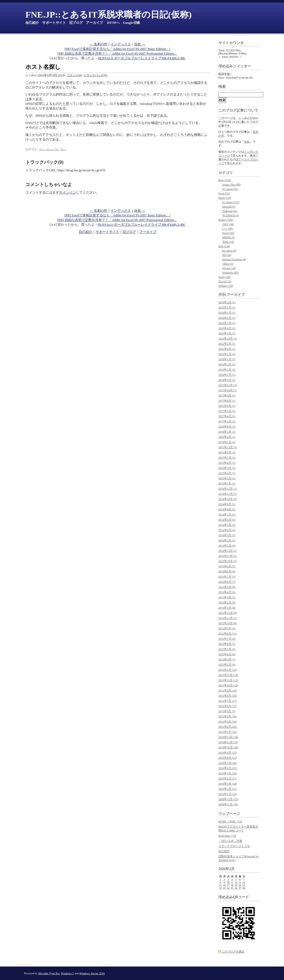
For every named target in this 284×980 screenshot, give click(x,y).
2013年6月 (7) (227, 582)
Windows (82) (230, 272)
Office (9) (228, 264)
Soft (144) (224, 246)
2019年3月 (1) (227, 364)
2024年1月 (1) (227, 323)
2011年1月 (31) (228, 732)
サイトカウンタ (231, 43)
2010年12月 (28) (228, 737)
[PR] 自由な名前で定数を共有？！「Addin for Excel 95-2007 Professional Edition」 (117, 53)
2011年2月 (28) (228, 727)
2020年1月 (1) (227, 359)
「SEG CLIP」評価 (230, 841)
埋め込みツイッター (235, 66)
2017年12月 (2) (228, 385)
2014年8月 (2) (227, 509)
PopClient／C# (227, 836)
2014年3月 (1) (227, 535)
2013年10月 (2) (228, 561)
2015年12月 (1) (228, 447)
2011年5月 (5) (227, 711)
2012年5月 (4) (227, 649)
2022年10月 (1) (228, 338)
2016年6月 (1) (227, 426)
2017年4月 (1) (227, 416)
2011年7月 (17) (228, 701)
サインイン (68, 192)
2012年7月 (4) (227, 639)
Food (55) (224, 193)
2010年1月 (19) (228, 794)
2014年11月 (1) (228, 494)
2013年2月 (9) (227, 602)
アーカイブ (94, 23)
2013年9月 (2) (227, 566)
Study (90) (225, 277)
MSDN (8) (228, 237)
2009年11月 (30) (228, 804)
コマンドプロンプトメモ (234, 846)
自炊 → (140, 44)
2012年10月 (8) (228, 623)
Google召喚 (132, 23)
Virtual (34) (229, 268)
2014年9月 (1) (227, 504)
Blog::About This (49, 149)
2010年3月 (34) (228, 784)
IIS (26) (227, 255)
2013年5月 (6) (227, 587)
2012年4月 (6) (227, 654)
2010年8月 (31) (228, 758)
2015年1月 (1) (227, 483)
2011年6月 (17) (228, 706)
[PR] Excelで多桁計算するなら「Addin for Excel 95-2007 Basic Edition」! (118, 49)
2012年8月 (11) (228, 633)
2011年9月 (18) (228, 690)
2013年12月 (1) (228, 551)
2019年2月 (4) (227, 370)
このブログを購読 (233, 952)
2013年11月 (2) (228, 556)
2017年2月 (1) (227, 421)
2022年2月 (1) (227, 344)
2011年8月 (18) (228, 696)
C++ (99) (228, 229)
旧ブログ (76, 23)
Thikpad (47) (230, 211)
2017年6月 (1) (227, 406)
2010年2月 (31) (228, 789)
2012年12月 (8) (228, 613)
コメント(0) (74, 75)
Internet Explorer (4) (234, 259)
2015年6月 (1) (227, 463)
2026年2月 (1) (227, 302)
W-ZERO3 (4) (230, 215)
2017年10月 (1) (228, 390)
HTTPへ (113, 23)
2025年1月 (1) (227, 307)
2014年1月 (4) (227, 546)
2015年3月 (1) (227, 478)
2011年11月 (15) (228, 680)
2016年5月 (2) (227, 432)
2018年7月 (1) (227, 375)
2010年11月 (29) (228, 742)
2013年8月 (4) (227, 571)
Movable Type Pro (49, 973)
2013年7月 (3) (227, 577)
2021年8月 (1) (227, 349)
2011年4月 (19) (228, 716)
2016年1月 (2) (227, 442)
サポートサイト (54, 23)
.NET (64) (228, 224)
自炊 (247, 142)
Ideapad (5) (229, 207)
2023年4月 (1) (227, 328)
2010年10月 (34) (228, 747)
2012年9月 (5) (227, 628)
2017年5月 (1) (227, 411)
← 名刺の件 (98, 44)
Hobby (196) (226, 220)
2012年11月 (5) (228, 618)
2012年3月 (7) (227, 659)
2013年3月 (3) (227, 597)
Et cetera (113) (231, 202)
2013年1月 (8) (227, 608)
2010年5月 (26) (228, 773)
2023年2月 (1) (227, 333)
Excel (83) (228, 233)
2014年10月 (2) (228, 499)
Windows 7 (67, 973)
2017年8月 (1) (227, 401)
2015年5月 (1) (227, 468)
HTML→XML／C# (230, 821)
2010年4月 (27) (228, 778)
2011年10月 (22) (228, 685)
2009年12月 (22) (228, 799)
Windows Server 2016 (92, 973)
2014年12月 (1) (228, 489)
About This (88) (232, 185)
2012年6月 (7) (227, 644)
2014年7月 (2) (227, 514)
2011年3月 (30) (228, 721)
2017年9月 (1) (227, 395)
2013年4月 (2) (227, 592)
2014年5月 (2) (227, 525)
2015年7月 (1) (227, 458)
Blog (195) (225, 180)
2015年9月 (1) (227, 452)
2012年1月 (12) (228, 670)
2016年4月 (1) (227, 437)
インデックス (121, 44)
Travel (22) (225, 281)
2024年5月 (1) (227, 313)
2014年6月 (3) (227, 520)
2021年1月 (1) (227, 354)
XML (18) (228, 242)
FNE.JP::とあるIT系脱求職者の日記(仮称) (108, 15)
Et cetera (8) (229, 250)
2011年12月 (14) (228, 675)
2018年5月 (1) (227, 380)
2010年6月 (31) (228, 768)
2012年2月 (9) (227, 665)
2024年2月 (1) (227, 318)
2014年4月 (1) (227, 530)
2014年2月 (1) (227, 540)
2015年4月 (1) (227, 473)
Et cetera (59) (230, 189)
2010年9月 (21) (228, 753)
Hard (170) (225, 198)
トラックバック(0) (95, 75)
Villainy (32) (226, 286)
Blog (63, 149)
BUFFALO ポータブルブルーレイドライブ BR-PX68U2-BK (141, 58)
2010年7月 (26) (228, 763)
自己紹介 (32, 23)
